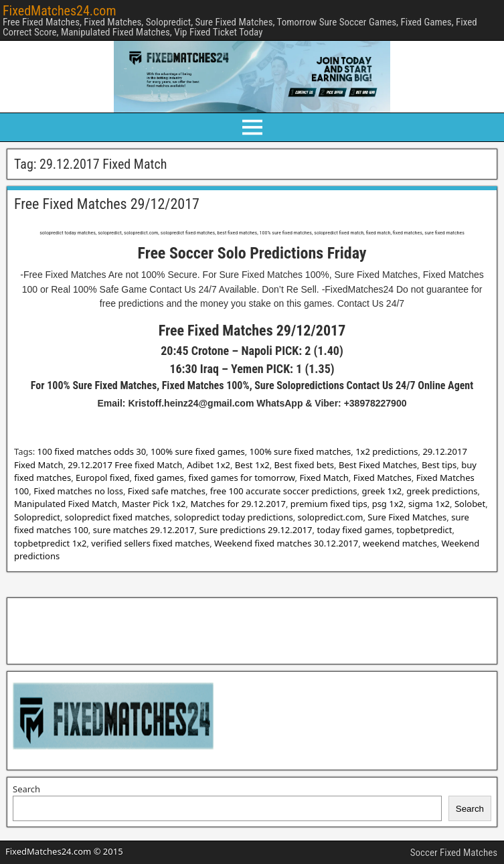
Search (26, 789)
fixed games (159, 478)
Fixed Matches (383, 478)
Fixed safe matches (167, 491)
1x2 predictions (387, 451)
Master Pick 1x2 (154, 504)
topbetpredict (424, 530)
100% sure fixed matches (301, 451)
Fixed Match (324, 478)
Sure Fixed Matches (407, 517)
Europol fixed (103, 478)
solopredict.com (331, 517)
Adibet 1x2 (208, 465)
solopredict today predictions (233, 517)
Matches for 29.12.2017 (238, 504)
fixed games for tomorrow (242, 478)
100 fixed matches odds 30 (92, 451)
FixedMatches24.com (59, 11)
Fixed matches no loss (78, 491)
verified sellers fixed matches (150, 543)
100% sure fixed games (198, 451)
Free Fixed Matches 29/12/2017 (107, 204)
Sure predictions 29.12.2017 (255, 530)
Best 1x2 (252, 465)
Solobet (470, 504)
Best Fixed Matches (378, 465)
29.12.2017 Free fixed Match (125, 465)
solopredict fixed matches (117, 517)
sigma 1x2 (429, 504)
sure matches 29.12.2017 (144, 530)
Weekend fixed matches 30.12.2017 (286, 543)
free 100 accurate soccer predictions (284, 491)
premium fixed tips (329, 504)
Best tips (439, 465)
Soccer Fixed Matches (454, 853)
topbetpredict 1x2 (50, 543)
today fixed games (354, 530)
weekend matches (400, 543)
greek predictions (442, 491)
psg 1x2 (388, 504)
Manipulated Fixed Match (66, 504)
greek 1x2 (382, 491)
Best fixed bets (304, 465)
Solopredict (37, 517)
